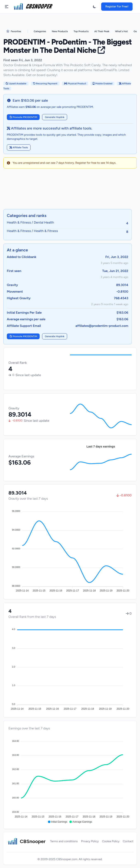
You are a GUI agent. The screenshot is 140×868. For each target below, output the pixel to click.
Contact (128, 841)
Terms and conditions (64, 841)
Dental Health (44, 222)
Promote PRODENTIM (23, 117)
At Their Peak (102, 31)
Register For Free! (117, 6)
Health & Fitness (19, 222)
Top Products (81, 31)
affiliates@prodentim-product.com (102, 326)
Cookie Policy (111, 841)
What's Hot (121, 31)
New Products (60, 31)
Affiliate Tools (19, 147)
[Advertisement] (70, 189)
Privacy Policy (90, 841)
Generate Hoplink (55, 117)
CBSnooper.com (67, 859)
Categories (40, 31)
